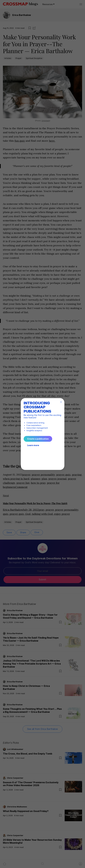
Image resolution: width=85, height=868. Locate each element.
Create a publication (38, 439)
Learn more (33, 445)
